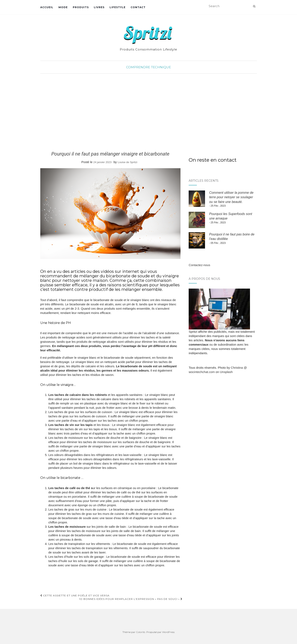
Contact (138, 7)
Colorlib (141, 632)
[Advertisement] (149, 112)
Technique (161, 67)
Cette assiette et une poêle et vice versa (75, 595)
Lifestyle (118, 7)
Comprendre (138, 67)
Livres (99, 7)
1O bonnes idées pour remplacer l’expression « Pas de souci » (131, 599)
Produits (81, 7)
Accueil (47, 7)
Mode (63, 7)
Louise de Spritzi (127, 162)
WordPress (168, 632)
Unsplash (226, 372)
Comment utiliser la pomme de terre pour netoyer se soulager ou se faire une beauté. (231, 197)
